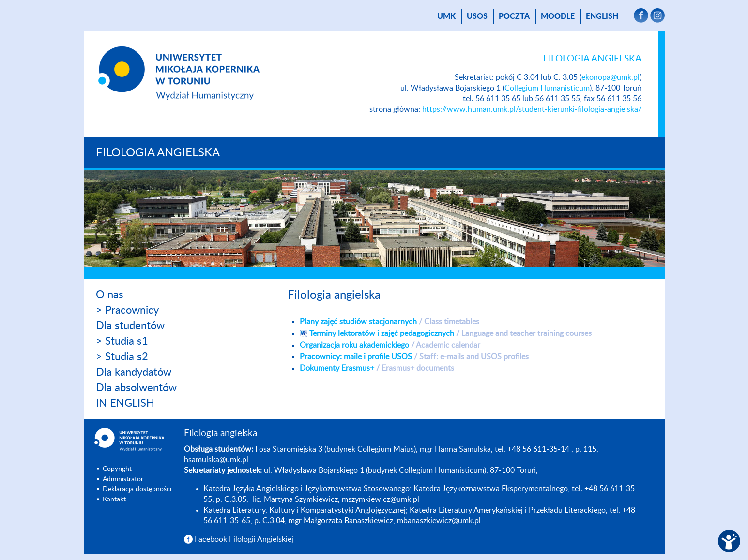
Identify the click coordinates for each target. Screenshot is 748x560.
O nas (110, 295)
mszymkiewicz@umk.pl (381, 499)
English (602, 16)
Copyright (117, 469)
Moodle (558, 16)
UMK (446, 16)
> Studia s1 (122, 341)
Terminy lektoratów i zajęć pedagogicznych (450, 333)
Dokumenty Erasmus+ (377, 368)
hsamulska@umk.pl (216, 460)
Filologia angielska (158, 153)
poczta (514, 16)
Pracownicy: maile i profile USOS (414, 357)
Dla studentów (130, 326)
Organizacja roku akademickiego (390, 345)
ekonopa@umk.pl (611, 77)
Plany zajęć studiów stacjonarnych (389, 322)
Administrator (123, 479)
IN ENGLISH (125, 403)
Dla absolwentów (136, 388)
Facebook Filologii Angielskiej (244, 539)
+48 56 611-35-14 (538, 449)
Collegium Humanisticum (547, 88)
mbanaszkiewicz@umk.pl (439, 521)
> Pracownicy (127, 310)
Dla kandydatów (134, 372)
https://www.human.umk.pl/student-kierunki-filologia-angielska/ (532, 109)
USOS (477, 16)
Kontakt (114, 499)
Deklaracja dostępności (137, 489)
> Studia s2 (122, 357)
